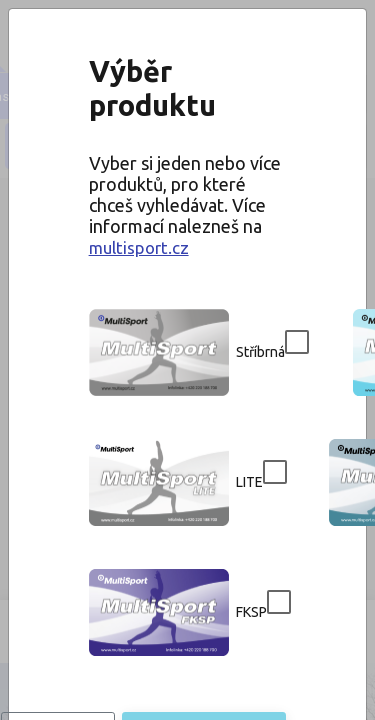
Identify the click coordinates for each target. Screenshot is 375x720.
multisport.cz (188, 196)
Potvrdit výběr (188, 614)
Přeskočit (188, 566)
